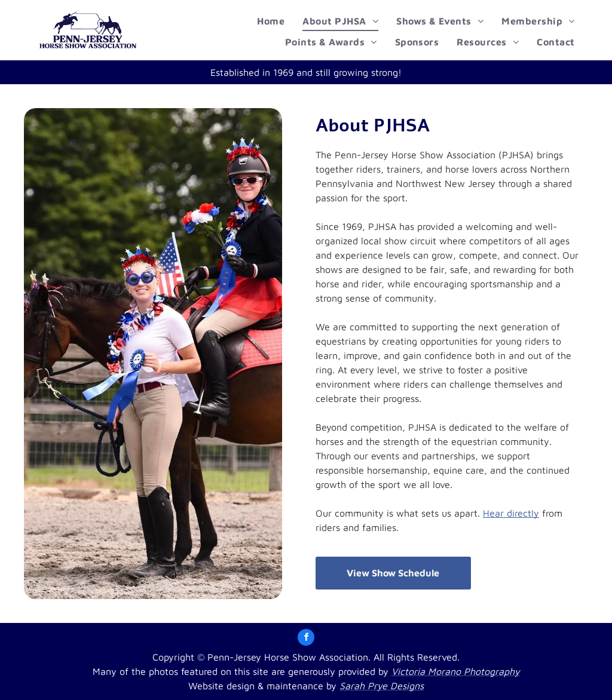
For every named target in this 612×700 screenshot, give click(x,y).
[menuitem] (271, 21)
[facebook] (306, 639)
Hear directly (511, 513)
